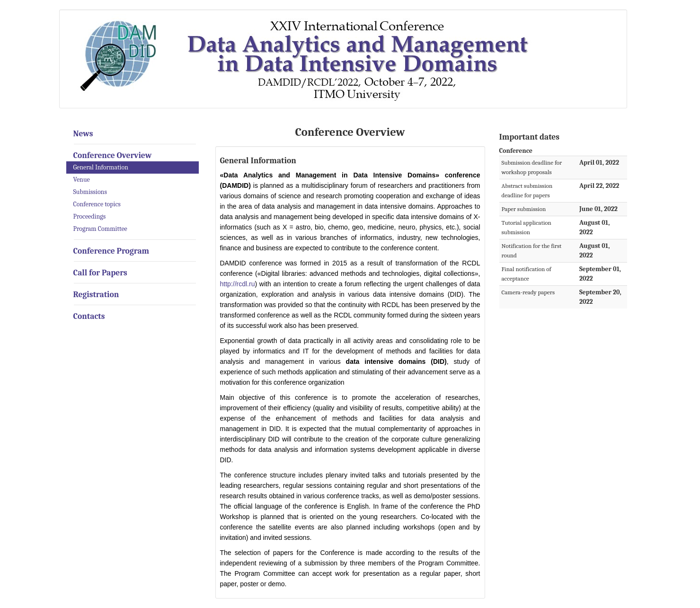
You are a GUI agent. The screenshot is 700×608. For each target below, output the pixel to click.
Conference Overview (113, 155)
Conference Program (111, 251)
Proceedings (90, 216)
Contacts (89, 316)
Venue (82, 180)
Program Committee (100, 229)
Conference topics (97, 204)
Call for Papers (100, 273)
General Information (101, 167)
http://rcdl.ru (238, 284)
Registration (96, 294)
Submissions (90, 192)
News (83, 133)
